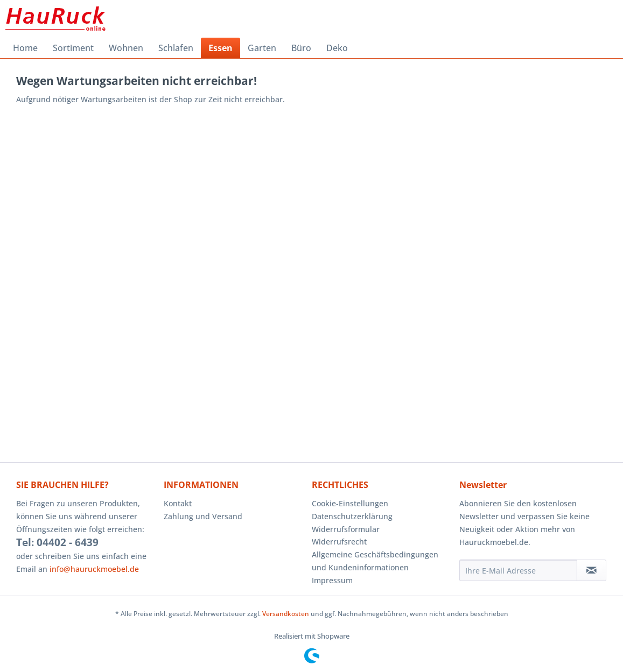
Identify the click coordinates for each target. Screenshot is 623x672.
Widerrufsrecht (339, 542)
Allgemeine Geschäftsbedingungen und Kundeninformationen (375, 561)
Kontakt (178, 503)
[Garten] (262, 48)
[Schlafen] (176, 48)
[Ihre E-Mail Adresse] (518, 570)
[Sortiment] (73, 48)
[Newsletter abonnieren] (591, 570)
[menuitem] (25, 48)
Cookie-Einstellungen (350, 503)
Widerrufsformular (346, 529)
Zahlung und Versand (203, 516)
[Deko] (337, 48)
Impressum (332, 580)
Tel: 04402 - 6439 (57, 542)
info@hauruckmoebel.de (94, 569)
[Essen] (220, 48)
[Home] (25, 48)
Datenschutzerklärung (352, 516)
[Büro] (301, 48)
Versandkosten (286, 614)
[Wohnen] (126, 48)
